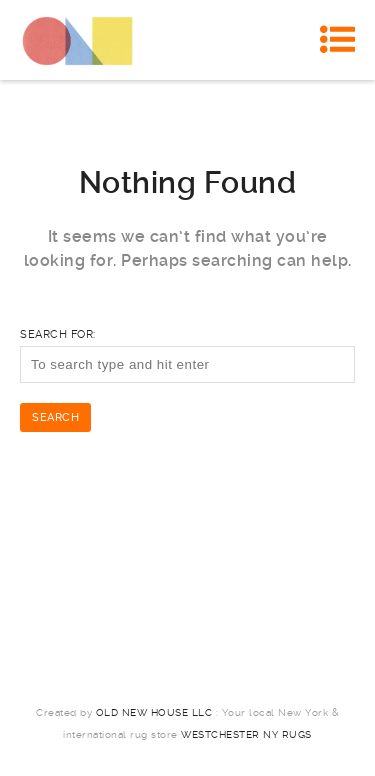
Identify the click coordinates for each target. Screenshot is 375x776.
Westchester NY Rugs (246, 734)
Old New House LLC (154, 712)
